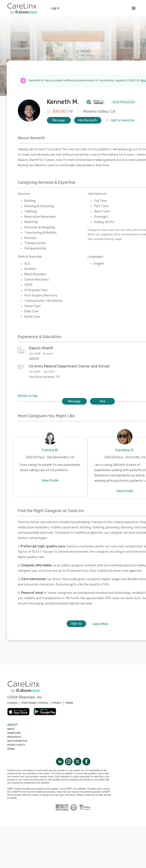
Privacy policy (16, 745)
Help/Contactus (17, 741)
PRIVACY (57, 703)
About (11, 729)
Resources (14, 737)
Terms (11, 749)
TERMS (69, 703)
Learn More (100, 624)
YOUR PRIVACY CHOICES (35, 703)
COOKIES (12, 703)
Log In (55, 8)
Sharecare (14, 733)
